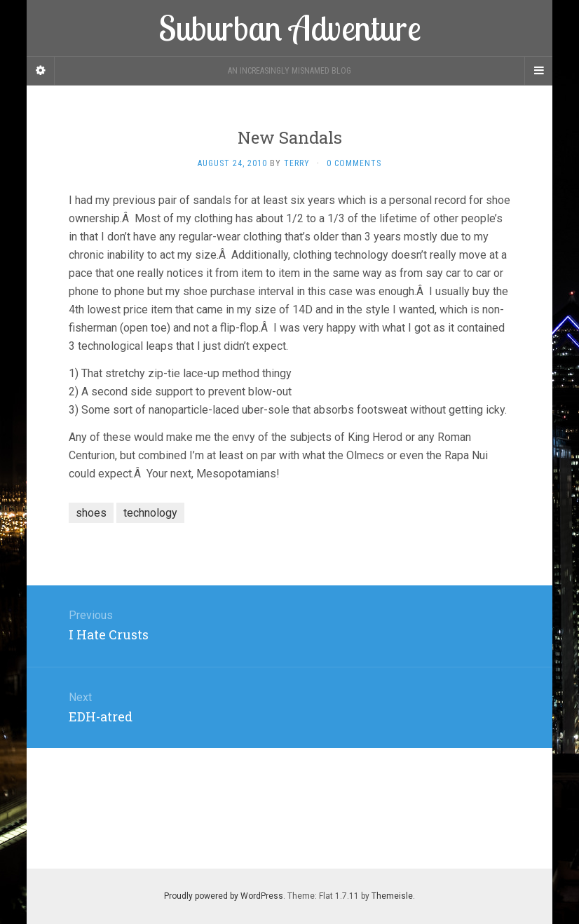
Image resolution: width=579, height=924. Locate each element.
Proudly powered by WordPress (224, 896)
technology (150, 513)
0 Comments (354, 163)
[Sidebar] (41, 71)
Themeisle (392, 896)
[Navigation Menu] (538, 71)
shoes (91, 513)
